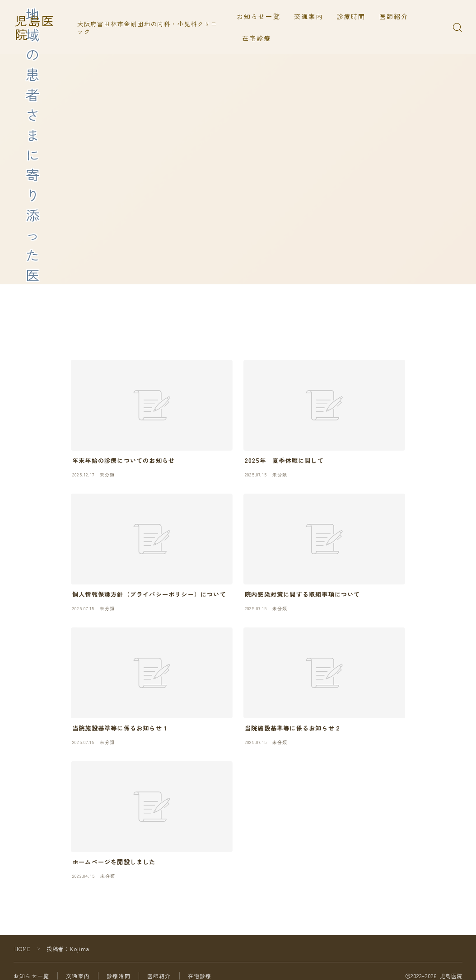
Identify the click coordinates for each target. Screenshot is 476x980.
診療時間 (352, 16)
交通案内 (310, 16)
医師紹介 (395, 16)
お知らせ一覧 (260, 16)
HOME (23, 949)
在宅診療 (258, 38)
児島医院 (41, 27)
